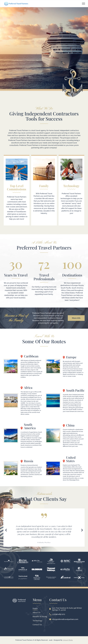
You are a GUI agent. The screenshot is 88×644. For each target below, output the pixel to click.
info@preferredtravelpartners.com (65, 619)
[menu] (83, 4)
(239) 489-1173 (59, 614)
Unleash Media (68, 640)
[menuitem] (40, 608)
